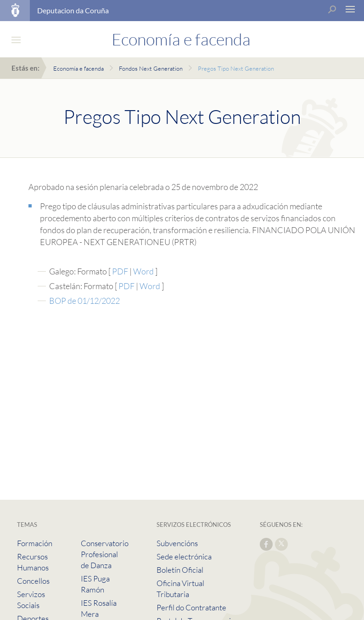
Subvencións (177, 543)
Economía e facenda (78, 68)
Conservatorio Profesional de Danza (105, 554)
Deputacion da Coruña (73, 10)
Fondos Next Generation (151, 68)
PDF (121, 271)
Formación (35, 543)
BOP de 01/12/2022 (84, 301)
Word (144, 271)
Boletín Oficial (180, 570)
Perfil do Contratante (191, 607)
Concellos (33, 581)
